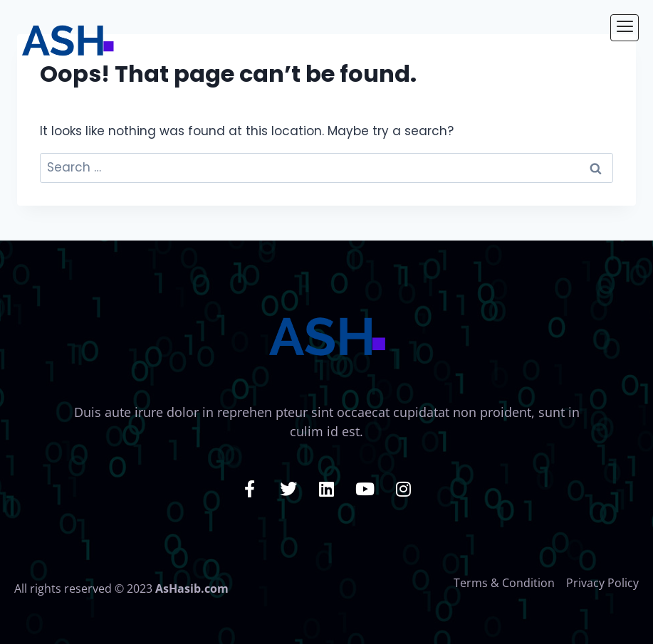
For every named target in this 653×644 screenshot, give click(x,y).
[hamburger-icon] (625, 28)
